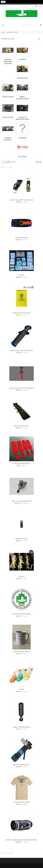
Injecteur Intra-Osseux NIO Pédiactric (21, 388)
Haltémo (22, 156)
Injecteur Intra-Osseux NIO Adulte (22, 351)
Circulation (8, 97)
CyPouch (21, 576)
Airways (22, 59)
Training (22, 138)
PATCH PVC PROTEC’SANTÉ (21, 614)
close (3, 2)
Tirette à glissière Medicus (21, 463)
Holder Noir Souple (21, 539)
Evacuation (8, 117)
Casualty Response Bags (22, 118)
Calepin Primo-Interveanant (21, 313)
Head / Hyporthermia (22, 98)
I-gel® (21, 689)
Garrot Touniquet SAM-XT (21, 765)
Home (3, 32)
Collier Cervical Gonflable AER (21, 501)
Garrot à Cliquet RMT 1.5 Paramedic (21, 200)
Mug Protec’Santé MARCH (21, 652)
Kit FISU (21, 275)
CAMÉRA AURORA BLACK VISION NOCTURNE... (21, 840)
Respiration (22, 78)
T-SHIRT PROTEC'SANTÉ (21, 802)
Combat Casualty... (8, 139)
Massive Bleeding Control (8, 61)
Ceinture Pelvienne (22, 238)
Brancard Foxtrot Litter (21, 426)
